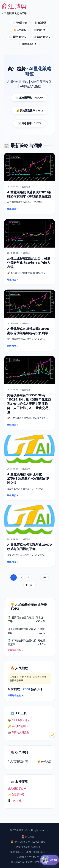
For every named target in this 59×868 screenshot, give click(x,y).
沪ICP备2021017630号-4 (28, 847)
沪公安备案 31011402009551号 (28, 842)
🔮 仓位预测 (40, 23)
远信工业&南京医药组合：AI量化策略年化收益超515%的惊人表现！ (29, 263)
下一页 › (30, 585)
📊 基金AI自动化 (42, 37)
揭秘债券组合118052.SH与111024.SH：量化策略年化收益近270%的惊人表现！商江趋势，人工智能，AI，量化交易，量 (29, 404)
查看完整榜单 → (16, 650)
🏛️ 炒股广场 (39, 30)
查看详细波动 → (16, 695)
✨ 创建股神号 (16, 794)
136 (45, 577)
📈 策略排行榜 (20, 23)
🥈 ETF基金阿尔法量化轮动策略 (22, 642)
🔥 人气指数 (20, 30)
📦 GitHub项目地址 (19, 720)
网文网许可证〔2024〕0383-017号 (28, 852)
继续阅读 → (13, 209)
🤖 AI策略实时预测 (18, 732)
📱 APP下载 (15, 801)
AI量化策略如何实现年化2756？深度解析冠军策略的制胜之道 (28, 479)
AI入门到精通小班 (18, 761)
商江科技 (28, 837)
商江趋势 (23, 830)
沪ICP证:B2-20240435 (28, 857)
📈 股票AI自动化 (17, 37)
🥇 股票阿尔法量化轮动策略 (21, 619)
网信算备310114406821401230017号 (29, 862)
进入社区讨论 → (17, 788)
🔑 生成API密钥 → (18, 726)
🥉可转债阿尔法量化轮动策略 (22, 631)
